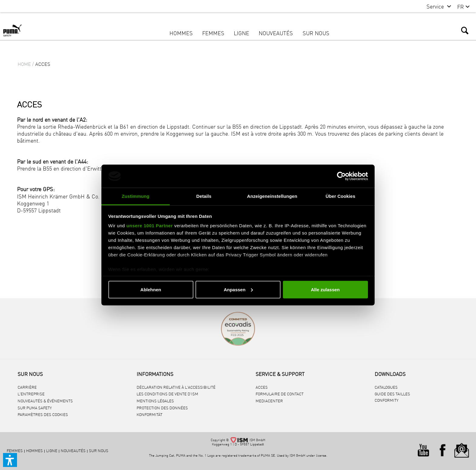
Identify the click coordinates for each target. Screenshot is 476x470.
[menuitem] (436, 7)
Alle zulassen (325, 289)
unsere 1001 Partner (150, 226)
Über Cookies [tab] (341, 196)
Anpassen (238, 289)
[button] (10, 460)
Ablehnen (151, 289)
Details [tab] (204, 196)
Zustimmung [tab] (136, 196)
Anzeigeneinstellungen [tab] (272, 196)
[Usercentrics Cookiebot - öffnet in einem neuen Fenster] (341, 176)
